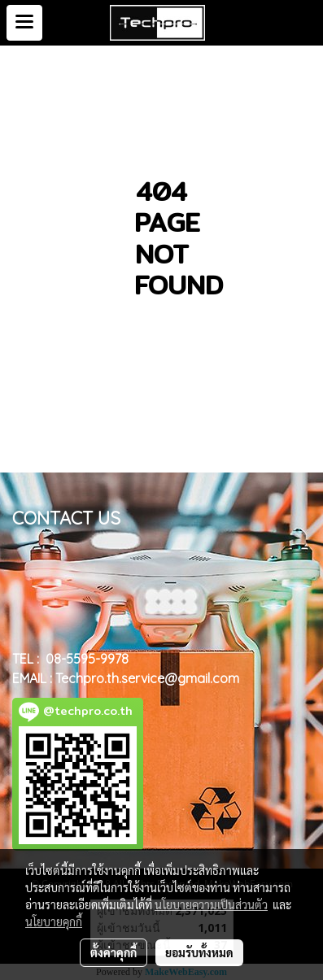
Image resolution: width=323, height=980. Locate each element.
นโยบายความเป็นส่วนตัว (211, 904)
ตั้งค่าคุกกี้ (113, 952)
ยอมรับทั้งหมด (199, 952)
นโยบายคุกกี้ (54, 921)
